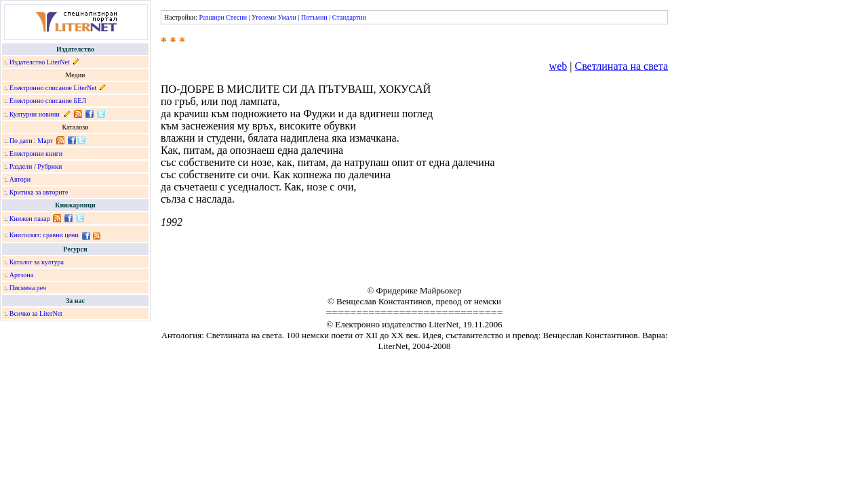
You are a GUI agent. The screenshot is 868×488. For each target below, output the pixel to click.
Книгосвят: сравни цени (44, 235)
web (558, 66)
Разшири (211, 17)
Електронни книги (36, 154)
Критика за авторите (39, 192)
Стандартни (349, 17)
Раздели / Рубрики (36, 166)
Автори (20, 179)
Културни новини (35, 114)
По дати (21, 141)
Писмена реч (28, 288)
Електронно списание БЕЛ (48, 101)
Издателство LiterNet (40, 62)
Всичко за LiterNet (36, 313)
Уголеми (264, 17)
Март (45, 141)
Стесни (236, 17)
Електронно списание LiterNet (53, 88)
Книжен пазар (30, 219)
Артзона (21, 275)
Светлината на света (621, 66)
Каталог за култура (37, 262)
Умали (287, 17)
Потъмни (314, 17)
